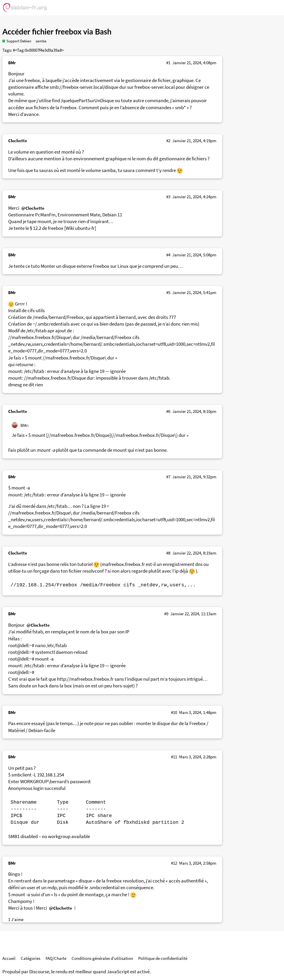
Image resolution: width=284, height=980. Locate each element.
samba (41, 41)
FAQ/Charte (56, 958)
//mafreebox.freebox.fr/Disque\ (40, 337)
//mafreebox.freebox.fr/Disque (55, 378)
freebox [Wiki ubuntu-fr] (72, 228)
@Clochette (33, 208)
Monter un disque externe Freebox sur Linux (85, 266)
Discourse (39, 972)
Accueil (9, 958)
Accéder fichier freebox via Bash (57, 32)
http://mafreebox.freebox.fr (85, 679)
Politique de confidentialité (163, 958)
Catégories (31, 958)
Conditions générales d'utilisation (102, 958)
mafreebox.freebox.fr (123, 564)
